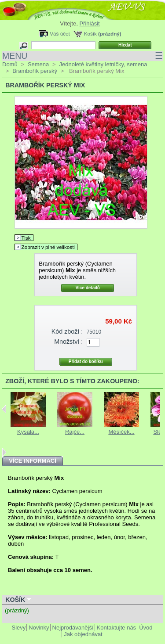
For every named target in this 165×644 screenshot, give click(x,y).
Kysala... (28, 432)
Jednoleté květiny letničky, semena (103, 64)
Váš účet (60, 34)
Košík (90, 34)
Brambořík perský (35, 71)
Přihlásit (89, 23)
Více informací (33, 461)
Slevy (19, 628)
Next (4, 452)
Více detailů (88, 288)
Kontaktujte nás (117, 628)
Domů (10, 64)
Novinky (39, 628)
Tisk (26, 238)
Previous (4, 409)
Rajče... (75, 432)
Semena (38, 64)
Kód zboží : (67, 331)
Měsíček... (121, 432)
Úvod (146, 628)
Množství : (68, 342)
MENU (82, 56)
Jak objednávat (83, 634)
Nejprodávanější (73, 628)
